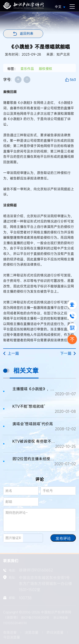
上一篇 (11, 353)
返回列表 (27, 34)
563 (73, 80)
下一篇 (68, 353)
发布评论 (63, 538)
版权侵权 (46, 69)
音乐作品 (27, 69)
